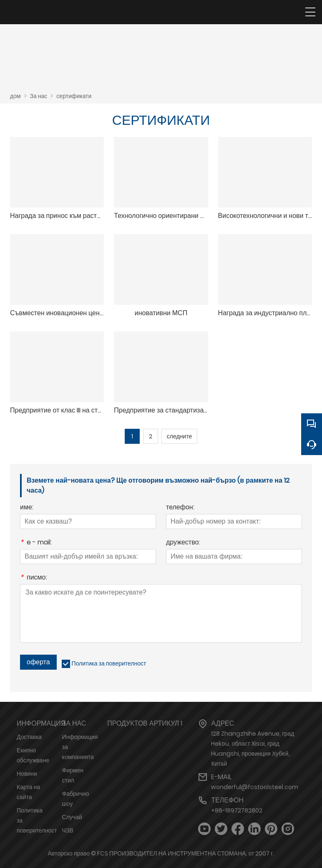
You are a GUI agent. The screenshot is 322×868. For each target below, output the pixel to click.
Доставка (29, 737)
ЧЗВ (68, 830)
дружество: (183, 543)
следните (179, 436)
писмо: (34, 578)
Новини (27, 774)
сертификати (74, 96)
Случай (72, 817)
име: (27, 508)
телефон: (180, 508)
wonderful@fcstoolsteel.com (255, 787)
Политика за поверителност (109, 663)
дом (15, 96)
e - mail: (36, 543)
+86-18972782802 (237, 810)
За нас (39, 96)
